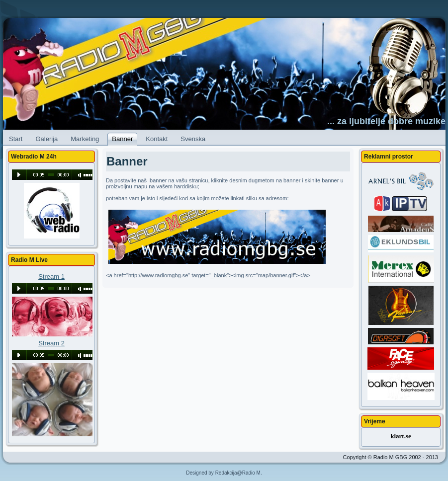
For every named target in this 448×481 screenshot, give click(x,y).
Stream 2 (51, 343)
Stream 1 (51, 277)
